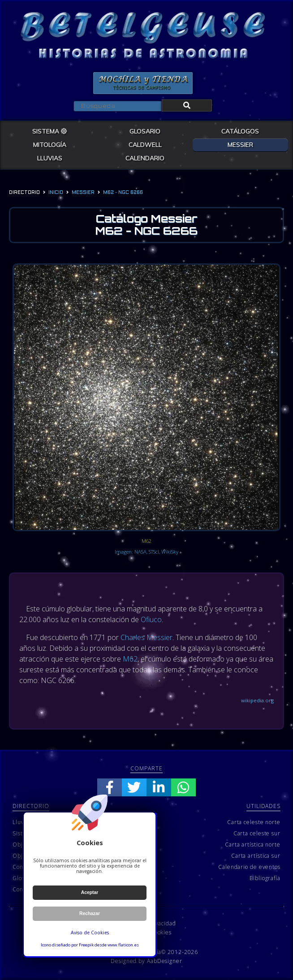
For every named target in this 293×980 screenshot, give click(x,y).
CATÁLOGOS (240, 131)
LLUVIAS (50, 158)
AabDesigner (165, 961)
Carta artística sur (256, 856)
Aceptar (90, 892)
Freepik (86, 945)
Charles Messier (146, 637)
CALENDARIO (145, 158)
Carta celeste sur (257, 833)
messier (83, 193)
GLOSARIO (145, 131)
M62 (130, 659)
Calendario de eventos (249, 867)
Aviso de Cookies (90, 933)
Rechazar (90, 913)
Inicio (56, 193)
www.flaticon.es (123, 945)
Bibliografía (265, 878)
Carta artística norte (253, 845)
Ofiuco (151, 619)
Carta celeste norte (254, 822)
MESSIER (240, 145)
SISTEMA (50, 131)
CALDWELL (145, 145)
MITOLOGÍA (50, 145)
